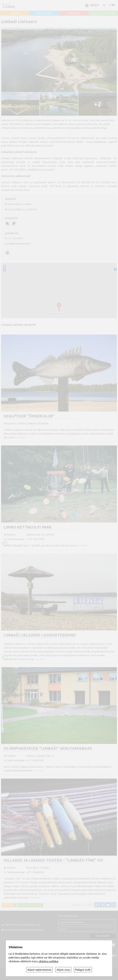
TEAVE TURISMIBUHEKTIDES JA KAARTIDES (24, 930)
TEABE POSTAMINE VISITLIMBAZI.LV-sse (22, 925)
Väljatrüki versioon (30, 905)
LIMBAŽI (74, 13)
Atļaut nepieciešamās (40, 970)
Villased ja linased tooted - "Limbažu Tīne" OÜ (53, 860)
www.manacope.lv (106, 162)
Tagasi (8, 905)
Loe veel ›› (21, 437)
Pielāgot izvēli (83, 970)
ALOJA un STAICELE (103, 13)
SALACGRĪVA (44, 13)
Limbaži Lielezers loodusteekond (40, 635)
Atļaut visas (63, 970)
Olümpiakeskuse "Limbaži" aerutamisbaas (48, 748)
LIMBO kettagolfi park (28, 527)
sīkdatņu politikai (48, 961)
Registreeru (103, 936)
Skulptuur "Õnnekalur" (29, 416)
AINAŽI (15, 13)
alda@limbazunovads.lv (41, 170)
